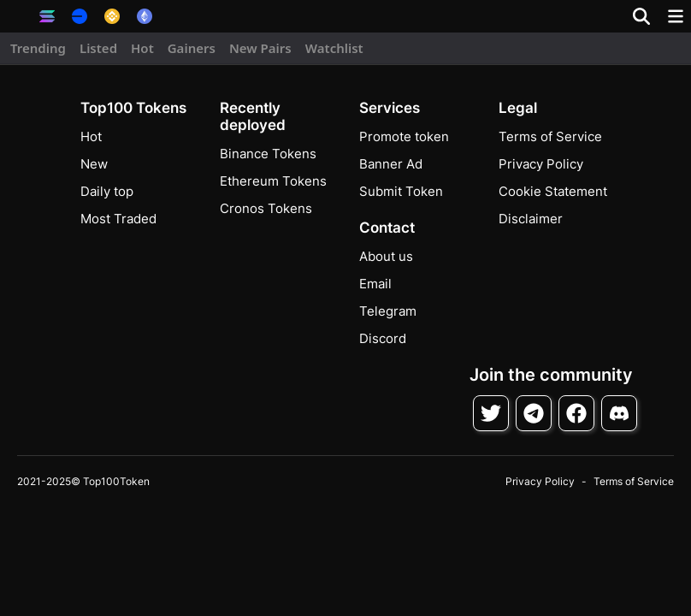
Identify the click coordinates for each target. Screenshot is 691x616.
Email (375, 284)
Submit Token (401, 191)
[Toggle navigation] (676, 16)
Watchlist (334, 48)
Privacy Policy (541, 164)
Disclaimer (531, 219)
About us (386, 256)
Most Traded (118, 219)
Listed (98, 48)
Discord (383, 338)
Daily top (107, 191)
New (94, 164)
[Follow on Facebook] (576, 413)
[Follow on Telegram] (534, 413)
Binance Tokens (268, 154)
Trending (38, 48)
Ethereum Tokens (273, 181)
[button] (17, 16)
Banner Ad (391, 164)
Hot (142, 48)
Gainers (192, 48)
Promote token (404, 136)
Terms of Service (550, 136)
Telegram (388, 311)
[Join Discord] (619, 413)
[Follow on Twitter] (491, 413)
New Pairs (260, 48)
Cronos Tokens (266, 208)
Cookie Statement (553, 191)
